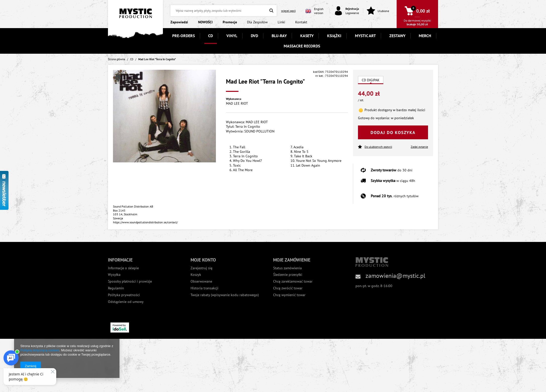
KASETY (307, 36)
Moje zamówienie (292, 260)
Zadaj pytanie (419, 147)
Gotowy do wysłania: (374, 118)
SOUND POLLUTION (259, 131)
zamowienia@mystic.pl (395, 276)
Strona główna (116, 59)
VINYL (232, 36)
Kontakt (301, 22)
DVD (254, 36)
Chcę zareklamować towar (293, 281)
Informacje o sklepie (123, 268)
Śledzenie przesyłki (288, 275)
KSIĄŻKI (334, 36)
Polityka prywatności (124, 295)
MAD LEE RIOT (237, 103)
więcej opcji (288, 11)
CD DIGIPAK (371, 80)
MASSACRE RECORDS (302, 46)
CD (210, 36)
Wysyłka (114, 275)
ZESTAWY (397, 36)
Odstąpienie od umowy (126, 302)
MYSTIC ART (365, 36)
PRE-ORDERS (184, 36)
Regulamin (116, 288)
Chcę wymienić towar (289, 295)
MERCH (425, 36)
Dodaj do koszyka (393, 133)
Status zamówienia (287, 268)
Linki (281, 22)
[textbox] (223, 11)
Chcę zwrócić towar (288, 288)
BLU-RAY (279, 36)
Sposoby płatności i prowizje (130, 281)
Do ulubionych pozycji (375, 147)
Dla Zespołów (257, 22)
